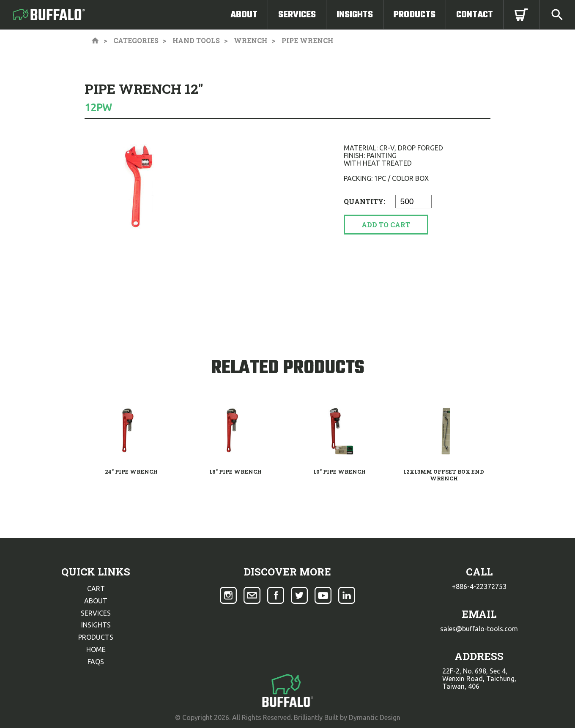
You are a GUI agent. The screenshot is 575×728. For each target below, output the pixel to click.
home (96, 649)
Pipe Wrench (308, 40)
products (96, 637)
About (244, 15)
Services (297, 15)
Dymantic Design (375, 717)
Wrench (251, 40)
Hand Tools (196, 40)
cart (96, 589)
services (96, 613)
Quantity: (365, 201)
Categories (136, 40)
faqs (96, 662)
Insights (355, 15)
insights (96, 625)
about (96, 601)
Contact (475, 15)
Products (415, 15)
